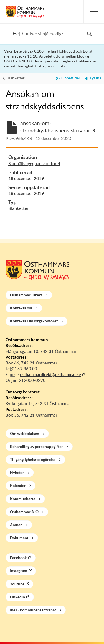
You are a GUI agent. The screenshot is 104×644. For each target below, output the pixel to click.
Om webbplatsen (25, 433)
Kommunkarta (23, 499)
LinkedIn (17, 597)
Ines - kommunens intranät (33, 610)
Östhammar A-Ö (24, 512)
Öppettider (68, 78)
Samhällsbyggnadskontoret (34, 163)
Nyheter (17, 472)
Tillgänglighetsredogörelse (33, 459)
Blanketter (14, 78)
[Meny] (94, 12)
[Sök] (52, 34)
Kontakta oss (21, 308)
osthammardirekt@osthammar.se (50, 374)
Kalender (18, 485)
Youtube (17, 584)
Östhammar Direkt (26, 295)
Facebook (18, 558)
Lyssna (93, 78)
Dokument (19, 538)
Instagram (19, 571)
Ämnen (16, 525)
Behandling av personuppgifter (36, 446)
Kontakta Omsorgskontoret (34, 321)
